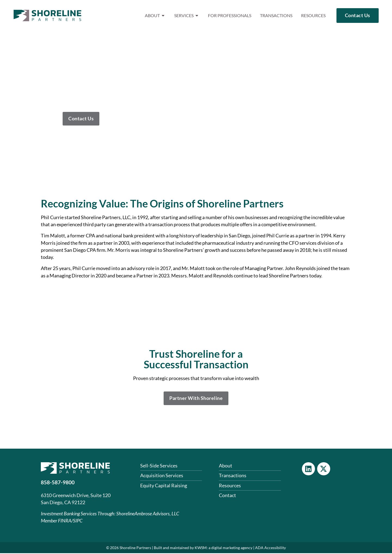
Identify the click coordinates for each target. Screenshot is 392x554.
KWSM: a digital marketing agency (223, 548)
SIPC (78, 522)
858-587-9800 (58, 483)
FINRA (65, 522)
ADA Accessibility (270, 548)
